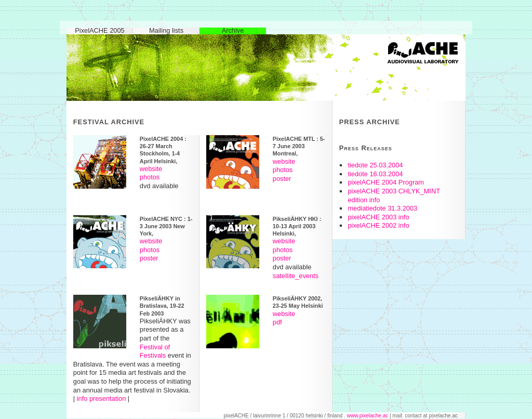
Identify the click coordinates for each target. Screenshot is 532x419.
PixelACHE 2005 (99, 31)
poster (282, 179)
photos (150, 177)
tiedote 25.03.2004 (375, 165)
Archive (233, 31)
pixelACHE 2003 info (378, 217)
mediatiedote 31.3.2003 (382, 208)
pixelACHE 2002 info (378, 225)
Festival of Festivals (155, 351)
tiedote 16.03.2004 (375, 174)
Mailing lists (166, 31)
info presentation (102, 398)
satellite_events (296, 276)
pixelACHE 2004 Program (386, 182)
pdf (277, 322)
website (151, 169)
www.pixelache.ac (368, 416)
